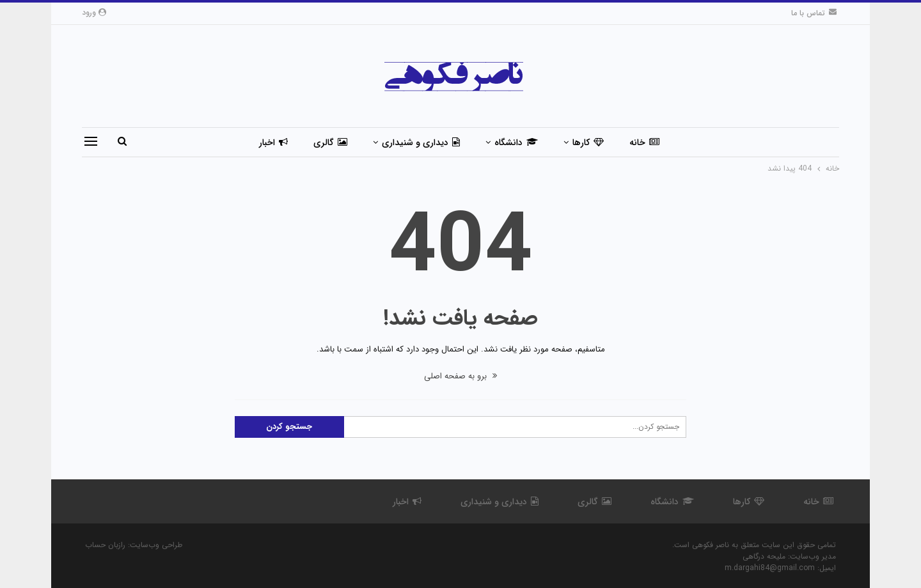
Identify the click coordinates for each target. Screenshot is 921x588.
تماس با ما (814, 13)
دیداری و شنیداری (421, 143)
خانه (644, 143)
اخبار (273, 143)
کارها (588, 143)
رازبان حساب (105, 545)
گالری (330, 143)
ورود (94, 12)
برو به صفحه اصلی (460, 376)
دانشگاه (516, 143)
